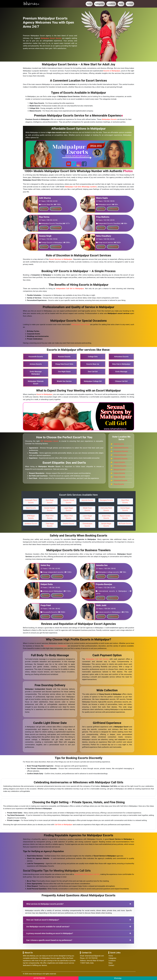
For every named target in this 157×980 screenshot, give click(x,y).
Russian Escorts (64, 357)
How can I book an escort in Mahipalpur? (43, 920)
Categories (99, 4)
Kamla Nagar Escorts (125, 509)
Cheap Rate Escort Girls (64, 364)
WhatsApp (118, 978)
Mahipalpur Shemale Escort (36, 382)
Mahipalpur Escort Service (51, 38)
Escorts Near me (93, 364)
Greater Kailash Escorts (50, 509)
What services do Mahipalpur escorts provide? (45, 904)
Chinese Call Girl (121, 381)
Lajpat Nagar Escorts (69, 509)
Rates (121, 4)
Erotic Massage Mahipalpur (36, 373)
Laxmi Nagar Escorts (87, 517)
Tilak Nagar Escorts (50, 525)
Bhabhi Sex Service (64, 381)
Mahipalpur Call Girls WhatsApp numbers (81, 187)
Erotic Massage (121, 372)
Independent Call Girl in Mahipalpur (70, 288)
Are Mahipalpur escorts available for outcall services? (48, 927)
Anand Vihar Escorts (106, 517)
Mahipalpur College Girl (93, 381)
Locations (111, 4)
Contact (130, 4)
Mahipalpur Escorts (109, 119)
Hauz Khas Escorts (125, 501)
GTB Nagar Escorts (31, 517)
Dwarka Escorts (69, 524)
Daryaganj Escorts (106, 500)
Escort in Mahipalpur (45, 394)
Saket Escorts (31, 508)
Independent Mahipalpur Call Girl (87, 874)
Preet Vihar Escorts (50, 517)
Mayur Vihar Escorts (69, 517)
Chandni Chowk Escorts (69, 501)
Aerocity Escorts (87, 500)
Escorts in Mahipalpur (112, 71)
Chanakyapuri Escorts (87, 525)
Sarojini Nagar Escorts (106, 525)
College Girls (93, 357)
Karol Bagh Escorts (50, 501)
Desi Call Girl (93, 372)
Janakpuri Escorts (31, 524)
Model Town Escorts (87, 509)
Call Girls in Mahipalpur (63, 825)
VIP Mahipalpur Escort (49, 441)
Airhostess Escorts (121, 357)
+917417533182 (39, 978)
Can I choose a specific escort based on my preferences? (49, 940)
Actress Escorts (36, 364)
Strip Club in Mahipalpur (121, 364)
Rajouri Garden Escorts (125, 517)
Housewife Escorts (36, 357)
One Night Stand (64, 372)
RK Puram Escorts (125, 524)
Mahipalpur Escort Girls (81, 324)
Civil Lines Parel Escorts (106, 509)
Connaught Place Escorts (31, 501)
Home (89, 4)
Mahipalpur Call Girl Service (97, 659)
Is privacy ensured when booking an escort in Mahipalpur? (50, 933)
